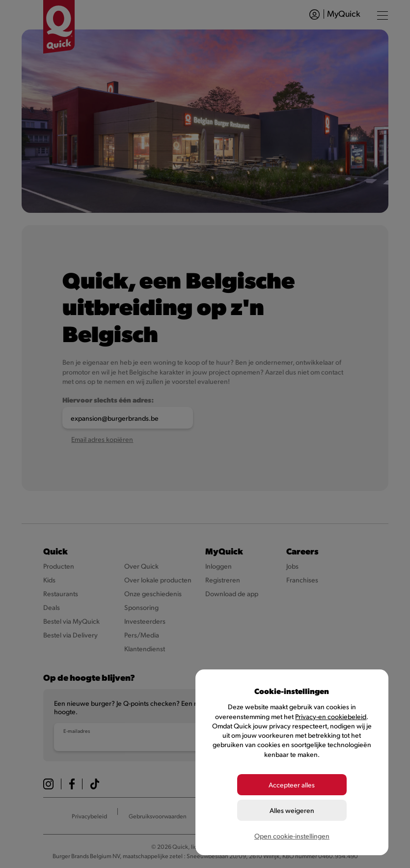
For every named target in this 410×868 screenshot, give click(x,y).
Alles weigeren (292, 810)
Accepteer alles (292, 785)
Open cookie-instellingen (292, 836)
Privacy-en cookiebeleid (331, 716)
